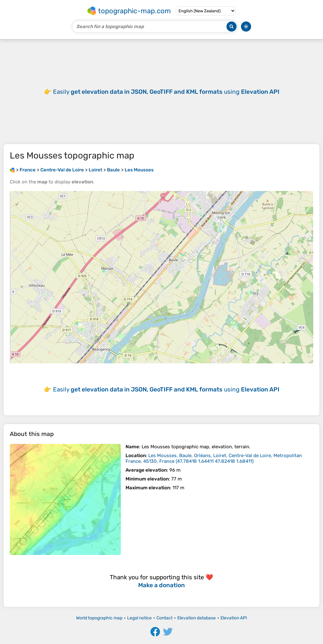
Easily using (166, 92)
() (214, 458)
